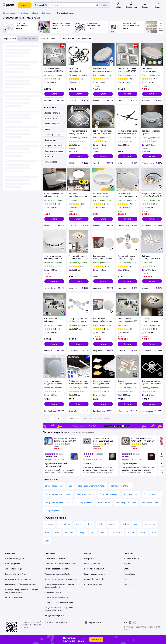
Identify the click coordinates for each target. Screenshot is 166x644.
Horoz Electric (64, 524)
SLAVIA (131, 532)
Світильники (48, 13)
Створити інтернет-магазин (57, 564)
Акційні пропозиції (13, 569)
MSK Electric (150, 524)
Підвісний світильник (109, 494)
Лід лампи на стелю (152, 494)
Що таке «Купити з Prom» (16, 574)
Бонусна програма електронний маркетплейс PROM (59, 609)
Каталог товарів (10, 13)
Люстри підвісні (131, 494)
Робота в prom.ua (92, 564)
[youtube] (125, 622)
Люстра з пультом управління (58, 494)
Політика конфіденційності (57, 597)
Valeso (79, 524)
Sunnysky (49, 524)
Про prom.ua (90, 558)
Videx (103, 532)
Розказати (96, 639)
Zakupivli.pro (129, 584)
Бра (71, 486)
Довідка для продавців (55, 558)
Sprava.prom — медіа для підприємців (62, 579)
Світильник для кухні (54, 486)
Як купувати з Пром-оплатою (18, 579)
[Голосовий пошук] (97, 5)
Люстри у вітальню (83, 502)
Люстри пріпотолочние (126, 502)
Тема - (54, 622)
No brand (69, 532)
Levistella (113, 524)
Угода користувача (53, 592)
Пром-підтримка (12, 564)
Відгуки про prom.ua (93, 584)
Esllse (154, 532)
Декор (35, 13)
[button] (54, 94)
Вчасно (127, 579)
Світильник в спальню (121, 486)
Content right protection (95, 579)
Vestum (143, 532)
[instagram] (135, 622)
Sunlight (82, 532)
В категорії (41, 5)
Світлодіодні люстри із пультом (92, 486)
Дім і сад (24, 13)
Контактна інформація (94, 569)
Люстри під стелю (53, 511)
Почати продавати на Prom (57, 569)
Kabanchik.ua (130, 574)
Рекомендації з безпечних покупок (20, 584)
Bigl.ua (127, 564)
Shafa (126, 569)
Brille (47, 541)
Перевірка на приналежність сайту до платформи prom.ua (22, 591)
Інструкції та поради (14, 597)
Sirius (90, 524)
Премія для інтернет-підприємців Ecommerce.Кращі (59, 586)
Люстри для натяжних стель (57, 502)
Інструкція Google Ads (54, 615)
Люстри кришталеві (85, 494)
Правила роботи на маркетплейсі (59, 602)
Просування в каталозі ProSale (58, 574)
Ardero (126, 524)
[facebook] (130, 622)
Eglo (93, 532)
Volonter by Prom (131, 558)
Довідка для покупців (15, 558)
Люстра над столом (151, 502)
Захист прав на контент (95, 574)
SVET (57, 532)
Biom (47, 532)
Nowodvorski (117, 532)
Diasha (101, 524)
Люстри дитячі (104, 502)
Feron (137, 524)
